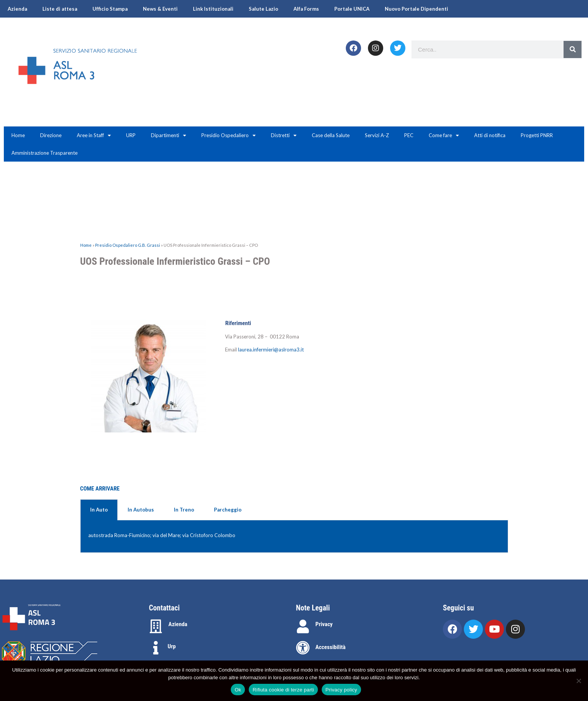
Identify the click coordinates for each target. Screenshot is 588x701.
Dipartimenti (168, 135)
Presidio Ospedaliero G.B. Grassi (128, 245)
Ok (238, 690)
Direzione (51, 135)
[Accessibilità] (303, 648)
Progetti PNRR (537, 135)
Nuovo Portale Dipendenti (416, 9)
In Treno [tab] (184, 510)
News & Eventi (160, 9)
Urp (172, 646)
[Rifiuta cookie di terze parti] (578, 681)
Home (18, 135)
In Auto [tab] (99, 510)
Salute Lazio (263, 9)
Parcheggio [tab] (228, 510)
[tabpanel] (294, 537)
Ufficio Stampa (110, 9)
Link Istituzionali (213, 9)
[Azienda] (156, 627)
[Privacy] (303, 627)
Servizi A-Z (377, 135)
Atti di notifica (490, 135)
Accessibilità (331, 647)
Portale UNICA (352, 9)
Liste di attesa (60, 9)
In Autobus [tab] (141, 510)
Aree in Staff (94, 135)
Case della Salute (331, 135)
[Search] (573, 49)
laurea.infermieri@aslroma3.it (271, 350)
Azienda (17, 9)
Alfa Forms (306, 9)
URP (131, 135)
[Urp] (156, 648)
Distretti (284, 135)
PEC (409, 135)
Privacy (324, 624)
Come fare (444, 135)
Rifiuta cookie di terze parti (283, 690)
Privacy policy (341, 690)
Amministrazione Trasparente (45, 153)
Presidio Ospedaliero (228, 135)
